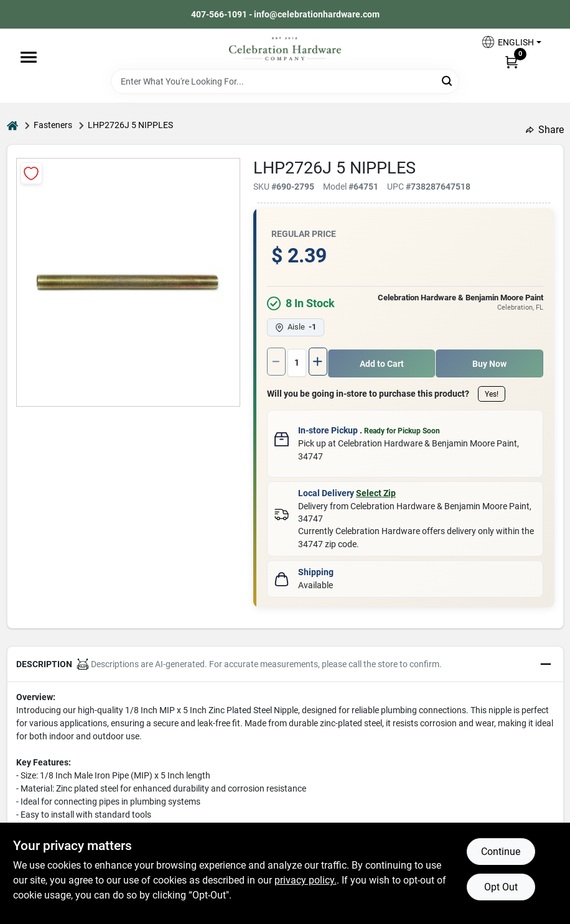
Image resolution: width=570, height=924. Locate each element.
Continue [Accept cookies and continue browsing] (501, 852)
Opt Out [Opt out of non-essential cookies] (501, 887)
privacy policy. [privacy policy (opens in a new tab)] (306, 880)
